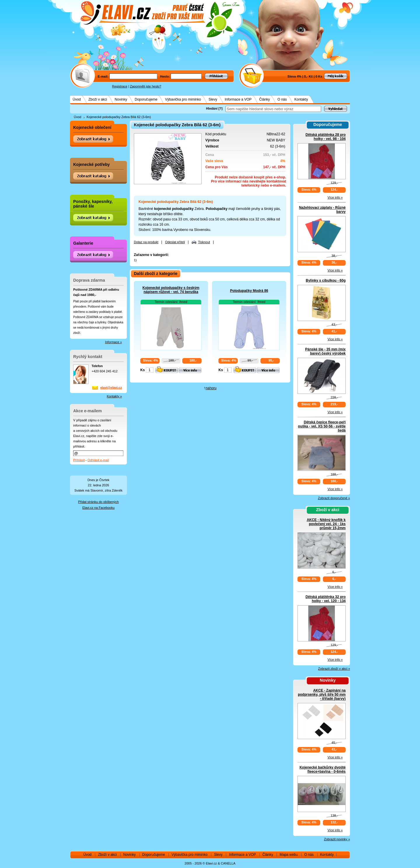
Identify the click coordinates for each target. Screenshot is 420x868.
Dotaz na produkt (146, 242)
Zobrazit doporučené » (334, 498)
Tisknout (204, 242)
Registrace (120, 86)
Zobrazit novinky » (337, 839)
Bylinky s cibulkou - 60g (326, 280)
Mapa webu (289, 855)
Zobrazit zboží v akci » (334, 669)
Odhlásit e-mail (98, 460)
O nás (282, 99)
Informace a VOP (238, 99)
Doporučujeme (146, 99)
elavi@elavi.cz (111, 387)
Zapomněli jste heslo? (146, 86)
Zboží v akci (98, 99)
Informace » (113, 342)
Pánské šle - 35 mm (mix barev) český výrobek (325, 351)
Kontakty (301, 99)
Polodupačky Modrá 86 (249, 291)
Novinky (121, 99)
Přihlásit (79, 460)
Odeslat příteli (175, 242)
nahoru (211, 388)
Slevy (213, 99)
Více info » (335, 197)
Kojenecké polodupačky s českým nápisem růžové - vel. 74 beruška (171, 290)
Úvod (77, 99)
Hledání (212, 108)
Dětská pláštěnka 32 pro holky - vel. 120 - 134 (326, 599)
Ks (142, 370)
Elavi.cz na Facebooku (98, 508)
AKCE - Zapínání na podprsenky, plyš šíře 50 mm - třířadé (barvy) (322, 695)
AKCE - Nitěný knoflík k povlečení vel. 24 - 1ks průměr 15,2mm (326, 524)
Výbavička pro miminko (183, 99)
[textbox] (273, 109)
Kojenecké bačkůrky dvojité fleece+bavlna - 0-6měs (323, 769)
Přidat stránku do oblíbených (98, 502)
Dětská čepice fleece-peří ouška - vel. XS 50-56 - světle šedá (322, 426)
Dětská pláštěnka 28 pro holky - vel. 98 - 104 (326, 137)
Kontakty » (114, 396)
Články (265, 99)
